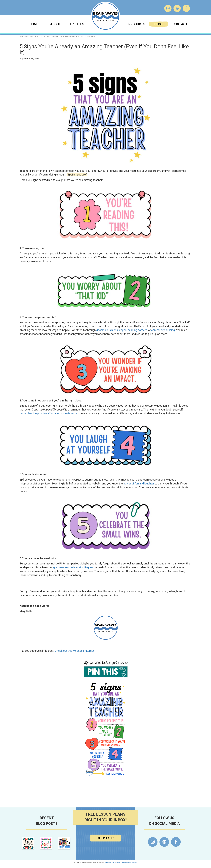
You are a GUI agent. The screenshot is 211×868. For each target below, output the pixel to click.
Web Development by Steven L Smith (115, 863)
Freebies (77, 24)
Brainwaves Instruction (105, 16)
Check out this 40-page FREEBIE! (74, 651)
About (56, 24)
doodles (101, 330)
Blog (158, 24)
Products (137, 24)
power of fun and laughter (139, 483)
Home (34, 24)
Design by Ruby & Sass (131, 863)
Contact (180, 24)
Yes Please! (106, 838)
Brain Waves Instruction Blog (30, 36)
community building (163, 330)
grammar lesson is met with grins (73, 567)
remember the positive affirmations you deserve (48, 413)
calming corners (137, 330)
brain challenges (117, 330)
